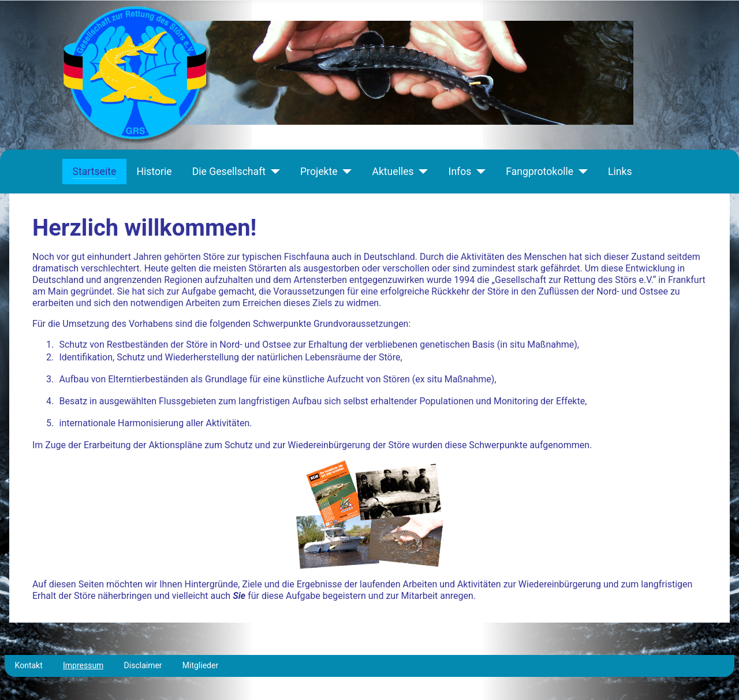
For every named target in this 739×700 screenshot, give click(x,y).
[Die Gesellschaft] (273, 172)
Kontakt (29, 665)
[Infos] (478, 172)
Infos (460, 172)
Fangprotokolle (540, 172)
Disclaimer (143, 665)
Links (620, 172)
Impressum (83, 665)
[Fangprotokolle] (581, 172)
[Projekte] (344, 172)
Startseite (95, 172)
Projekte (319, 172)
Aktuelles (393, 172)
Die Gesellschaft (229, 172)
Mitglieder (200, 665)
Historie (154, 172)
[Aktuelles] (421, 172)
